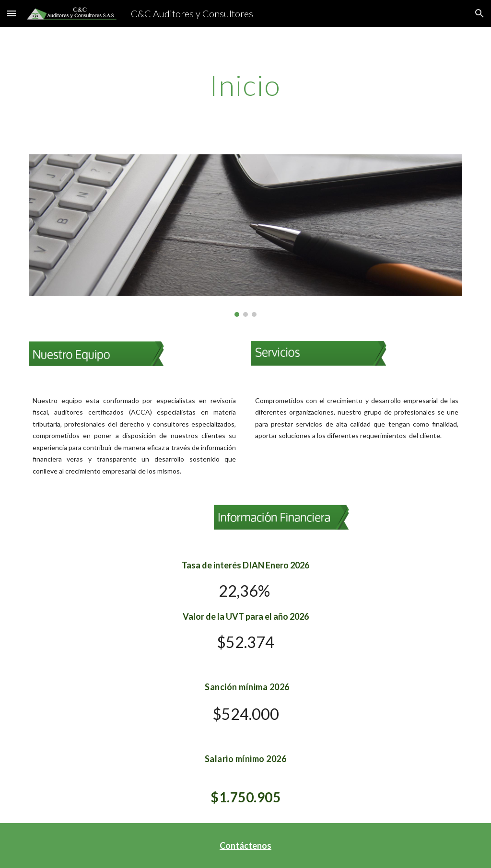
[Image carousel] (246, 236)
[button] (12, 13)
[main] (245, 85)
